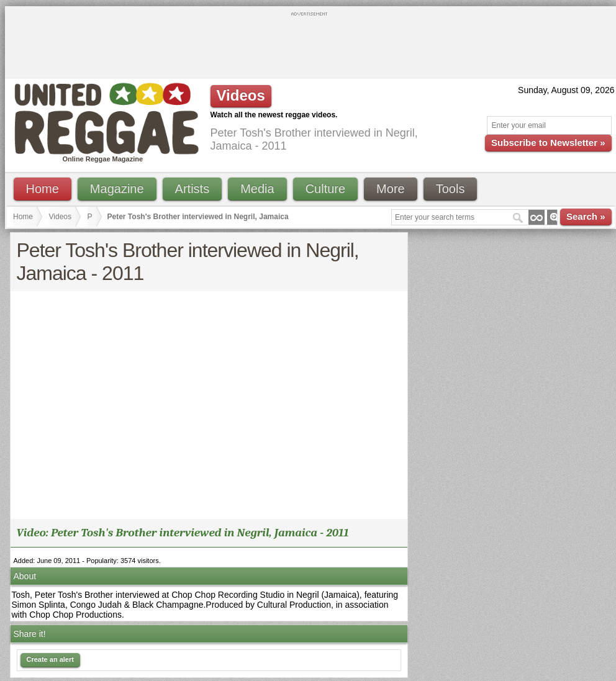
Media (257, 189)
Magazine (117, 189)
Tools (451, 189)
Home (43, 189)
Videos (60, 217)
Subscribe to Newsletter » (548, 142)
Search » (586, 216)
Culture (325, 189)
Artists (192, 189)
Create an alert (50, 659)
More (391, 189)
